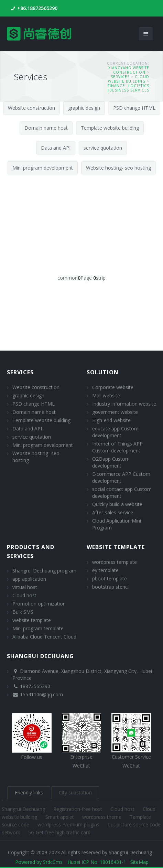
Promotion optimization (39, 604)
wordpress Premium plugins (69, 824)
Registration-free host (78, 809)
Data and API (56, 148)
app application (29, 579)
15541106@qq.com (41, 694)
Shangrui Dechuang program (44, 571)
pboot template (110, 578)
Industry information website (124, 404)
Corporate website (113, 387)
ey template (105, 570)
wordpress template (115, 562)
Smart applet (60, 817)
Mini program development (43, 168)
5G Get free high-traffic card (59, 832)
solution (103, 372)
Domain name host (46, 128)
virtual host (25, 587)
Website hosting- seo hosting (118, 168)
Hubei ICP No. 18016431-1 (97, 862)
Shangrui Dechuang (24, 809)
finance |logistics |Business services (128, 88)
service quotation (103, 148)
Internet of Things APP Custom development (117, 447)
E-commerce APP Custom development (121, 477)
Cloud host (24, 595)
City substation (75, 792)
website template (32, 620)
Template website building (110, 128)
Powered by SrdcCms (39, 862)
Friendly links (29, 792)
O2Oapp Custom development (111, 462)
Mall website (106, 395)
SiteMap (139, 862)
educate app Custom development (115, 432)
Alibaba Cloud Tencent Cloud (44, 637)
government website (115, 412)
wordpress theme (102, 817)
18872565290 (35, 686)
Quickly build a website (117, 504)
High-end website (111, 420)
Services (120, 77)
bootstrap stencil (111, 587)
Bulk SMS (23, 612)
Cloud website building (129, 79)
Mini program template (38, 628)
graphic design (84, 108)
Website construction (31, 108)
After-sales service (113, 512)
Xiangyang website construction (129, 70)
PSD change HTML (134, 108)
